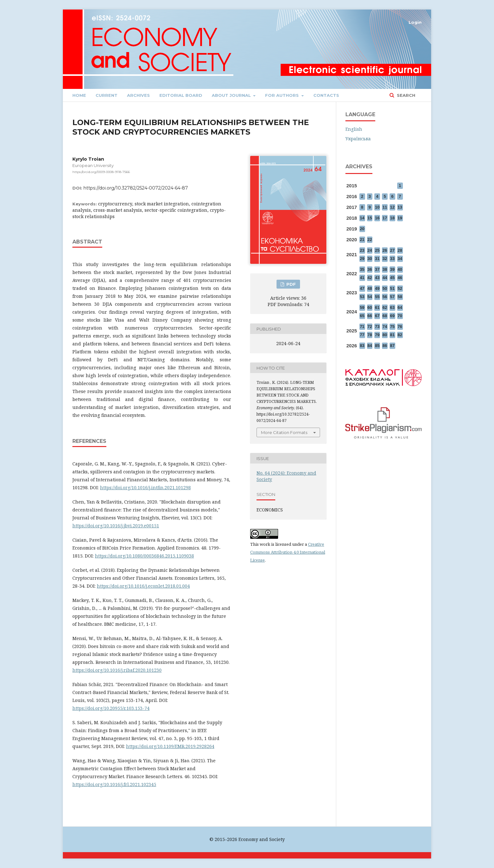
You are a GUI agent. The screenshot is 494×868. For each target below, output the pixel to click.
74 (385, 327)
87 (392, 346)
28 (400, 250)
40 (400, 269)
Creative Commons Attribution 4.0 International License (288, 552)
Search (405, 95)
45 (392, 278)
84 (370, 346)
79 (377, 335)
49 (377, 288)
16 (377, 218)
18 (392, 218)
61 (377, 307)
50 (385, 288)
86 (385, 346)
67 (377, 316)
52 (400, 288)
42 (370, 278)
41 (362, 278)
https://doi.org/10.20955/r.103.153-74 (111, 708)
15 (370, 218)
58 (400, 297)
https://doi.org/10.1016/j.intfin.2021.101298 (145, 487)
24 (370, 250)
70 (400, 316)
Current (107, 95)
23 (362, 250)
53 (362, 297)
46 (400, 278)
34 (400, 259)
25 (377, 250)
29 (362, 259)
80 (385, 335)
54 (370, 297)
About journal (232, 95)
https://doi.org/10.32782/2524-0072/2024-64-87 (136, 188)
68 (385, 316)
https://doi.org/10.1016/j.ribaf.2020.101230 (117, 670)
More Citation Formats (284, 432)
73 (377, 327)
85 (377, 346)
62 (385, 307)
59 (362, 307)
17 (385, 218)
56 (385, 297)
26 (385, 250)
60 (370, 307)
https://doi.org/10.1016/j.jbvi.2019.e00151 (116, 526)
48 (370, 288)
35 (362, 269)
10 (377, 207)
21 (362, 240)
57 (392, 297)
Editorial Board (181, 95)
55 (377, 297)
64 (400, 307)
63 (392, 307)
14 (362, 218)
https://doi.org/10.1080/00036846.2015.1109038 (144, 556)
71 (362, 327)
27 (392, 250)
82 (400, 335)
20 (362, 229)
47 (362, 288)
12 (392, 207)
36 (370, 269)
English (354, 129)
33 (392, 259)
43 (377, 278)
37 (377, 269)
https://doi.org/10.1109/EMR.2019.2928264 (170, 746)
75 (392, 327)
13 (400, 207)
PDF (290, 284)
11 (385, 207)
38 (385, 269)
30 (370, 259)
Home (79, 95)
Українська (358, 139)
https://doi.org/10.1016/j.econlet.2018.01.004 (143, 586)
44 (385, 278)
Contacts (326, 95)
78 (370, 335)
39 (392, 269)
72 (370, 327)
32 (385, 259)
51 (392, 288)
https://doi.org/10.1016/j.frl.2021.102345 (114, 784)
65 (362, 316)
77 (362, 335)
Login (415, 22)
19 (400, 218)
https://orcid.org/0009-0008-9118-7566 (101, 172)
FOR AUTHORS (283, 95)
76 (400, 327)
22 (370, 240)
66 (370, 316)
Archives (138, 95)
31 (377, 259)
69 (392, 316)
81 (392, 335)
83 (362, 346)
